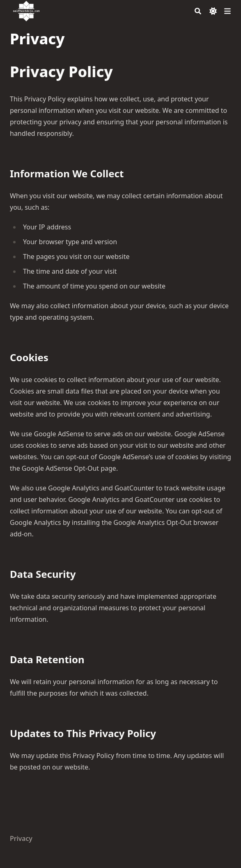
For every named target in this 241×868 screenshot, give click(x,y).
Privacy (21, 838)
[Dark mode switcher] (213, 11)
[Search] (198, 11)
